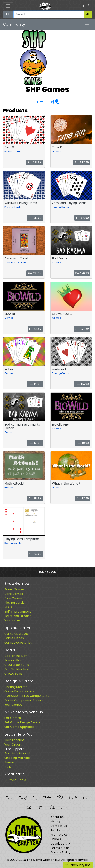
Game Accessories (18, 643)
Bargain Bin (12, 660)
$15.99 (82, 218)
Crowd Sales (13, 674)
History (55, 821)
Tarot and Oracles (15, 262)
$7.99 (35, 329)
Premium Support (17, 753)
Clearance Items (17, 665)
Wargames (12, 620)
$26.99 (82, 273)
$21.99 (35, 384)
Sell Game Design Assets (22, 722)
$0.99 (83, 443)
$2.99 (35, 554)
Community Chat (78, 865)
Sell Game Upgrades (19, 727)
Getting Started (16, 687)
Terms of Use (60, 848)
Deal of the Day (16, 656)
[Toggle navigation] (8, 6)
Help (8, 767)
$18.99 (35, 498)
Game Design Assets (19, 691)
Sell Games (13, 718)
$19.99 (35, 218)
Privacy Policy (60, 852)
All (7, 14)
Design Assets (13, 543)
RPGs (8, 607)
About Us (57, 817)
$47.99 (82, 162)
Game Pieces (14, 638)
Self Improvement (18, 612)
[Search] (49, 14)
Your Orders (13, 745)
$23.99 (35, 162)
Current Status (15, 780)
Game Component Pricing (24, 700)
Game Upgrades (16, 634)
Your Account (14, 740)
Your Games (13, 705)
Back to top (48, 572)
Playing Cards (13, 152)
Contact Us (59, 826)
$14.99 (82, 384)
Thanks (56, 839)
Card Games (14, 594)
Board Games (14, 589)
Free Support (14, 749)
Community (14, 24)
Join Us (55, 830)
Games (56, 152)
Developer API (61, 844)
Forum (9, 762)
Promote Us (59, 835)
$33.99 (35, 273)
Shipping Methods (17, 758)
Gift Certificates (16, 669)
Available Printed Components (27, 696)
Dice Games (13, 598)
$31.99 (35, 443)
